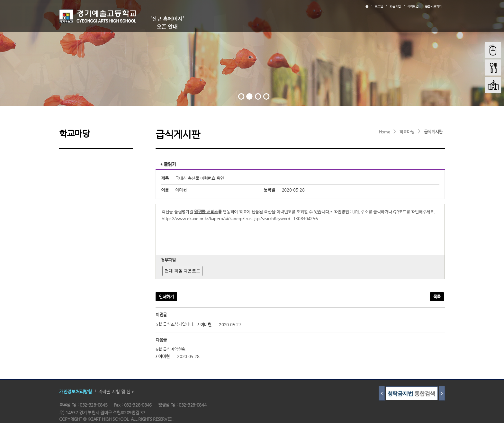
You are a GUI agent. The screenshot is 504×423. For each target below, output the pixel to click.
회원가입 (395, 6)
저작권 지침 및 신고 (117, 391)
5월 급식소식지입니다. (175, 324)
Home (385, 132)
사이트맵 (413, 6)
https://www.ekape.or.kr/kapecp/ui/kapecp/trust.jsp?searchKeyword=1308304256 (240, 218)
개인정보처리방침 (76, 391)
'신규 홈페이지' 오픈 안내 (167, 22)
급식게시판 (433, 132)
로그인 (379, 6)
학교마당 (407, 132)
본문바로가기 (433, 6)
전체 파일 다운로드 (182, 271)
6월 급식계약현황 (171, 350)
